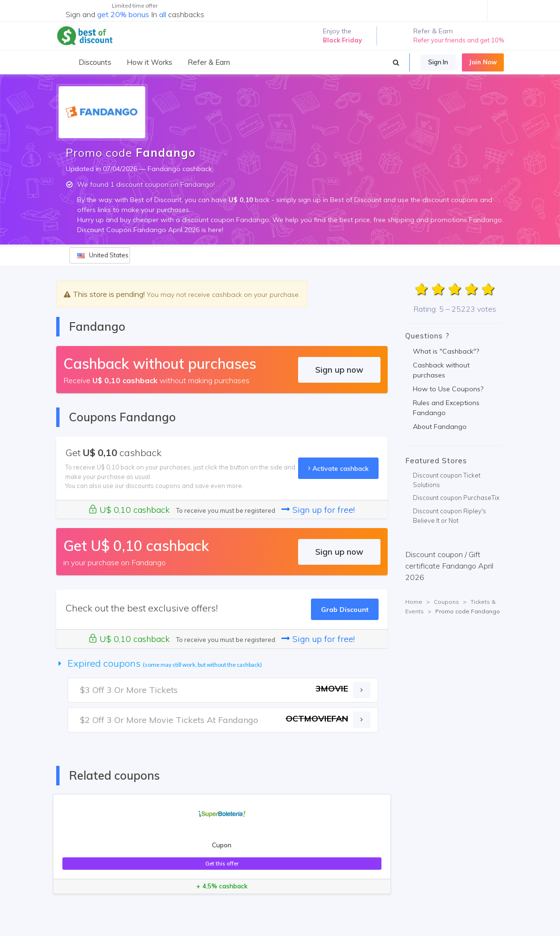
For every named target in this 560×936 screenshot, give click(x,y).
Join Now (483, 62)
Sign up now (339, 370)
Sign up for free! (318, 510)
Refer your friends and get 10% (459, 40)
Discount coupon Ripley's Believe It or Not (450, 516)
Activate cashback (338, 468)
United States (103, 255)
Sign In (438, 62)
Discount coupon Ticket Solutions (447, 480)
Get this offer (222, 863)
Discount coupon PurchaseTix (456, 498)
